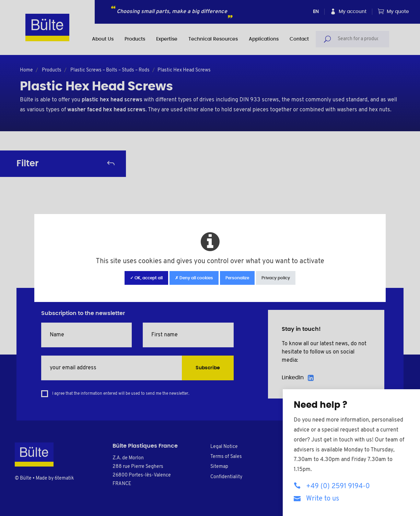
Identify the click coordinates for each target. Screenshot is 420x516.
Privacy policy (276, 278)
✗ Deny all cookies (194, 278)
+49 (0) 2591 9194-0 (332, 486)
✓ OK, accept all (146, 278)
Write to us (316, 498)
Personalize (237, 278)
